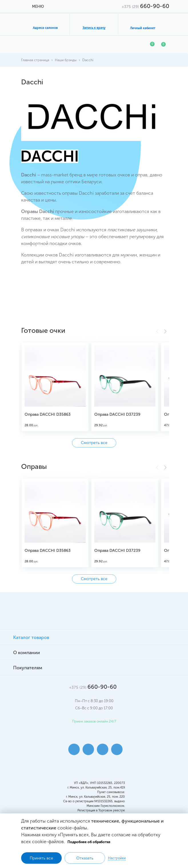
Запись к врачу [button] (94, 28)
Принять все (41, 858)
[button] (165, 331)
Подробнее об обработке (89, 842)
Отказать (85, 858)
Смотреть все (94, 443)
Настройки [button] (117, 858)
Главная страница (35, 60)
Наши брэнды (66, 60)
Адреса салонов (45, 28)
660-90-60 (145, 6)
